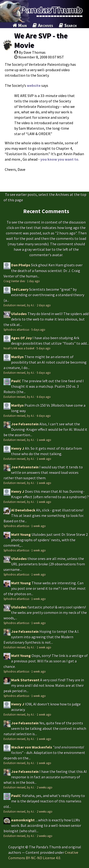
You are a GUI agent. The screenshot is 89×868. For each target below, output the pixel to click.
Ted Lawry (20, 289)
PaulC (16, 381)
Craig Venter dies (14, 281)
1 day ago (33, 281)
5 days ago (38, 330)
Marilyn (17, 357)
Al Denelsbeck (23, 510)
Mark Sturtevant (25, 680)
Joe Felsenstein (25, 424)
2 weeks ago (45, 787)
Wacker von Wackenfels (32, 747)
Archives (43, 25)
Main (20, 25)
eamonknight (23, 820)
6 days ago (44, 397)
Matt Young (21, 534)
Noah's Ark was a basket (19, 348)
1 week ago (44, 440)
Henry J (18, 448)
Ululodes (19, 314)
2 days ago (44, 305)
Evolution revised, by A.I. (19, 305)
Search (68, 25)
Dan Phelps (21, 265)
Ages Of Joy (21, 338)
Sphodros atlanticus (16, 330)
